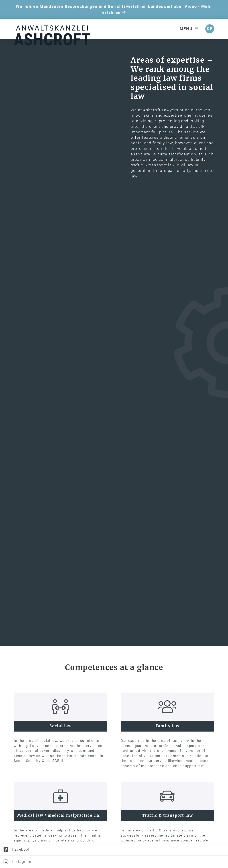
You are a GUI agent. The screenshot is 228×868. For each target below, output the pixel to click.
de (210, 29)
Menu (189, 29)
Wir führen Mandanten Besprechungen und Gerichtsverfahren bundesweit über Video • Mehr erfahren (114, 9)
